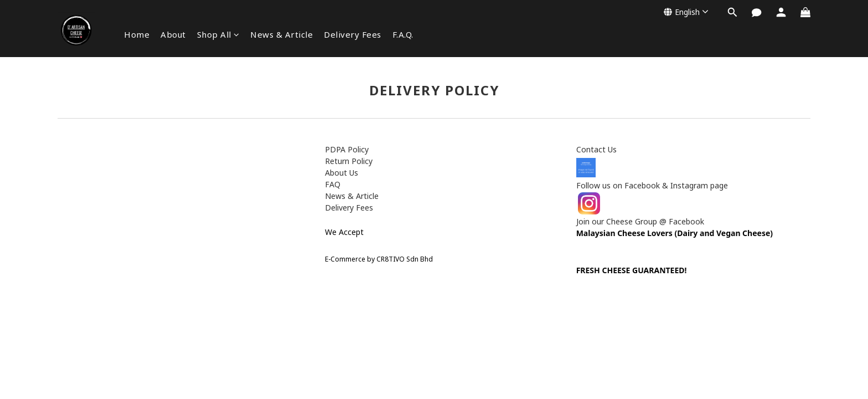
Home (137, 34)
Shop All (218, 34)
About (173, 34)
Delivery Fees (353, 34)
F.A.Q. (403, 34)
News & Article (281, 34)
